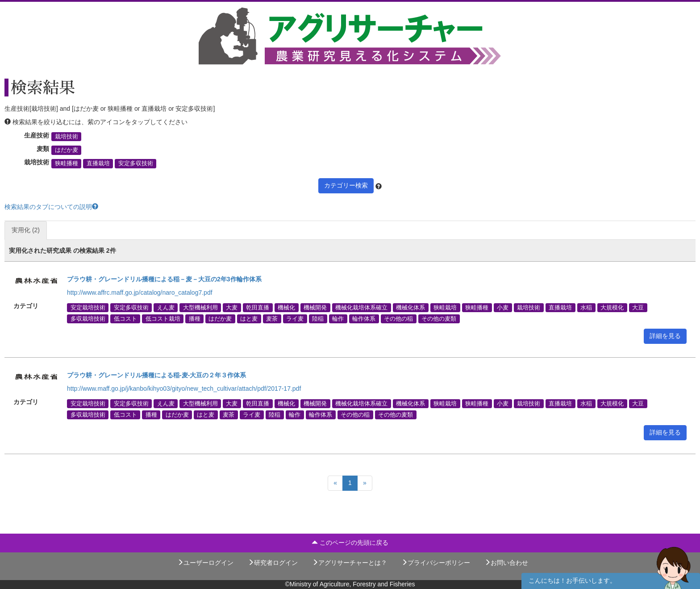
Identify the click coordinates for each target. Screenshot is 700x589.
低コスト (125, 318)
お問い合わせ (506, 563)
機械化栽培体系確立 (361, 307)
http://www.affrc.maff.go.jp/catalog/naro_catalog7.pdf (140, 292)
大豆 (638, 307)
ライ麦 (295, 318)
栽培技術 (67, 137)
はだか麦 (67, 150)
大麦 (232, 307)
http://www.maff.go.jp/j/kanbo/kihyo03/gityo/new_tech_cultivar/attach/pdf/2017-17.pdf (184, 388)
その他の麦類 (439, 318)
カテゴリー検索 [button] (346, 185)
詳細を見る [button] (665, 336)
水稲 (586, 307)
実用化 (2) (26, 230)
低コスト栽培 (163, 318)
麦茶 (272, 318)
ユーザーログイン (205, 563)
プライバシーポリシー (436, 563)
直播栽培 (98, 163)
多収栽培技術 (88, 318)
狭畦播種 (67, 163)
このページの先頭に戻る (350, 543)
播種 (195, 318)
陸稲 (318, 318)
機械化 (286, 307)
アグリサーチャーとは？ (350, 563)
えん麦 (166, 307)
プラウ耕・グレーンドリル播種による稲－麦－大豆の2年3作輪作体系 (164, 279)
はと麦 (249, 318)
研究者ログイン (273, 563)
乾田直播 (258, 307)
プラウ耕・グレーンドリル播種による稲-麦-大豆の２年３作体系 (156, 375)
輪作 (338, 318)
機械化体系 (410, 307)
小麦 (503, 307)
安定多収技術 (136, 163)
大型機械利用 (200, 307)
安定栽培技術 (88, 307)
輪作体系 (364, 318)
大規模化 (612, 307)
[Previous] (335, 483)
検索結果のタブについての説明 (51, 207)
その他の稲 (398, 318)
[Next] (365, 483)
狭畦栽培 (445, 307)
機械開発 (315, 307)
